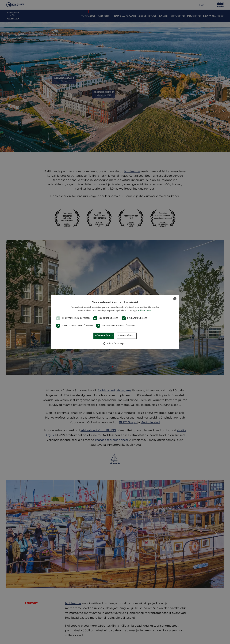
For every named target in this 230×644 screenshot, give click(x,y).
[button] (115, 344)
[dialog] (115, 322)
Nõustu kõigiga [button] (104, 336)
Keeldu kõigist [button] (127, 336)
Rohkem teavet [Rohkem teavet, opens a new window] (145, 310)
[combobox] (175, 299)
